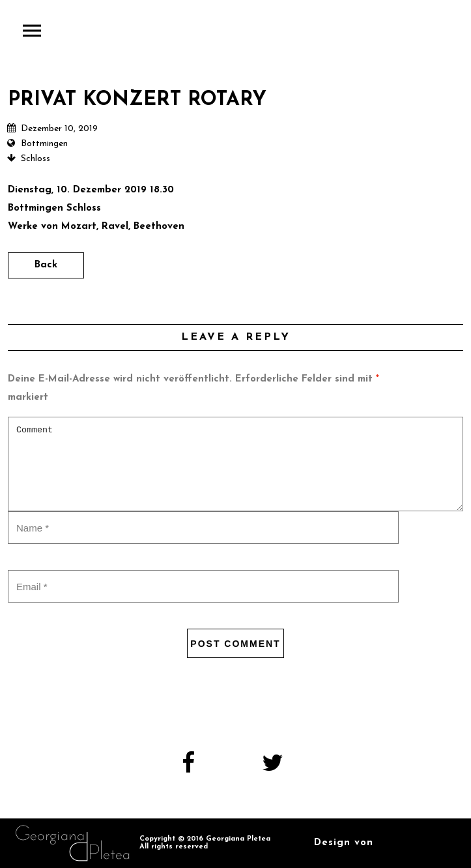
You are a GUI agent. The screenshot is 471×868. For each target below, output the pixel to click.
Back (46, 265)
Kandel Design (416, 843)
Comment (235, 464)
